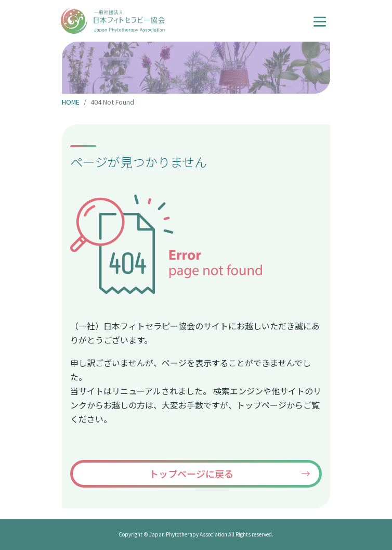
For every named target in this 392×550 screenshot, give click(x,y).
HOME (71, 102)
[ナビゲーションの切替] (320, 20)
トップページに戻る (191, 474)
